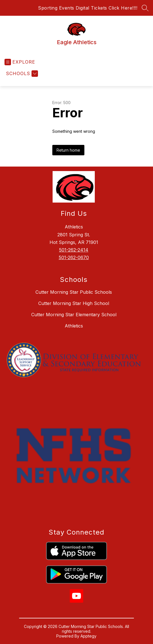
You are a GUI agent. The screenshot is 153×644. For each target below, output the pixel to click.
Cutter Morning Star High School (74, 303)
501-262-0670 (74, 257)
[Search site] (145, 8)
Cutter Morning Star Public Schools (74, 292)
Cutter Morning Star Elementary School (74, 315)
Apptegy (88, 636)
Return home (68, 150)
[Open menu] (20, 62)
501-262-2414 (74, 250)
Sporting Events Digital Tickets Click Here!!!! (88, 8)
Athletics (74, 326)
